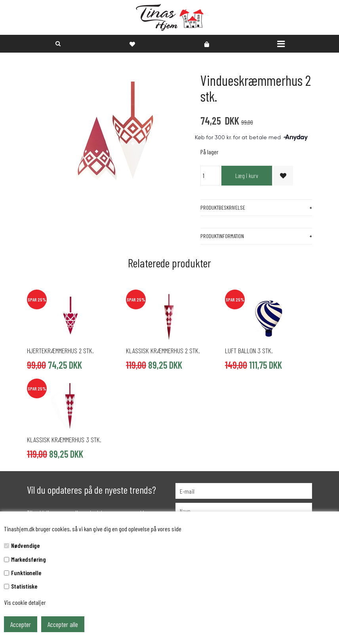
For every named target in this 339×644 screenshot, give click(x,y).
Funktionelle (26, 573)
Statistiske (24, 586)
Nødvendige (25, 545)
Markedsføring (29, 559)
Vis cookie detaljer (25, 602)
